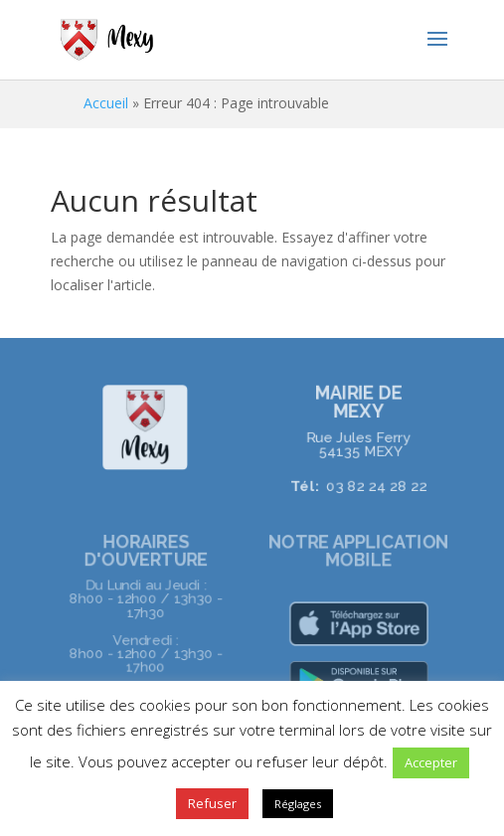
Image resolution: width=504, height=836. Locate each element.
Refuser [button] (212, 803)
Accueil (106, 103)
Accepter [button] (431, 762)
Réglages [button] (298, 804)
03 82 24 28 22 (375, 485)
